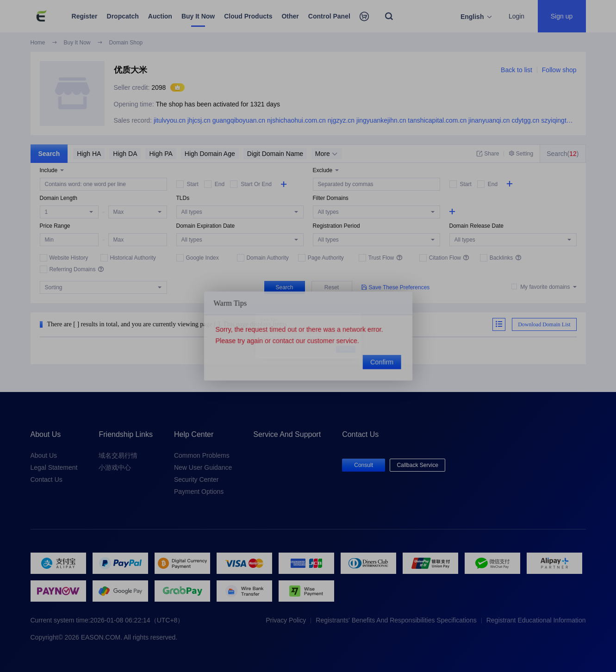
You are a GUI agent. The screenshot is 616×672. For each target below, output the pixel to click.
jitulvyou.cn (170, 120)
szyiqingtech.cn (563, 120)
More (326, 154)
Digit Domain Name (275, 154)
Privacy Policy (286, 620)
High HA (89, 154)
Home (38, 43)
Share (488, 154)
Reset (332, 287)
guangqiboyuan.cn (239, 120)
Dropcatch (123, 16)
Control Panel (329, 16)
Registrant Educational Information (536, 620)
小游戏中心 (115, 467)
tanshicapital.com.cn (437, 120)
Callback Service (417, 465)
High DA (125, 154)
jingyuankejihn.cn (381, 120)
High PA (161, 154)
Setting (521, 154)
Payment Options (199, 492)
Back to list (516, 70)
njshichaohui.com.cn (296, 120)
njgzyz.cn (341, 120)
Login (516, 16)
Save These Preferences (396, 287)
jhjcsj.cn (199, 120)
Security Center (196, 479)
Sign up (562, 16)
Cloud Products (248, 16)
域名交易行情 (118, 455)
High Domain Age (210, 154)
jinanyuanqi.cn (489, 120)
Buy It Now (198, 16)
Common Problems (202, 455)
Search (49, 154)
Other (290, 16)
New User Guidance (203, 467)
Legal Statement (54, 467)
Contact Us (47, 479)
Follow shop (559, 70)
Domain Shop (126, 43)
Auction (160, 16)
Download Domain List (544, 324)
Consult (364, 465)
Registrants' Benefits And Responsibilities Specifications (396, 620)
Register (85, 16)
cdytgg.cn (525, 120)
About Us (44, 455)
